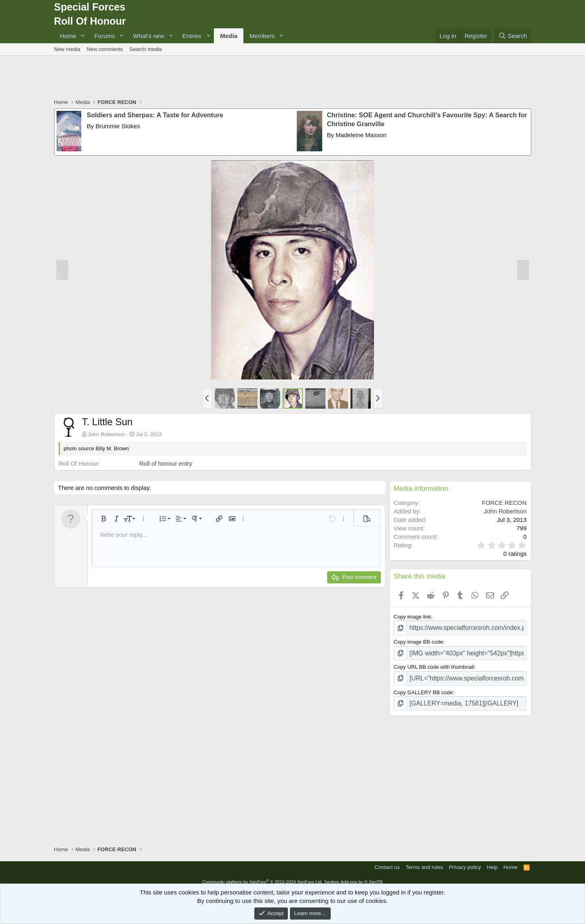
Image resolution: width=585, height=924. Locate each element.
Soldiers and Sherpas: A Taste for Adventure (155, 115)
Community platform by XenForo (262, 876)
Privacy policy (465, 861)
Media (229, 36)
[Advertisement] (293, 78)
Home (68, 36)
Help (492, 861)
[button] (82, 36)
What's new (149, 36)
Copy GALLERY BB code (423, 688)
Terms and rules (424, 861)
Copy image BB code (418, 641)
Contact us (387, 861)
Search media (146, 49)
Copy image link (413, 617)
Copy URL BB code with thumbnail (434, 664)
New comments (105, 49)
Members (262, 36)
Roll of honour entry (166, 463)
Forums (105, 36)
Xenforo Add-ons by (353, 876)
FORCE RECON (504, 503)
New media (67, 49)
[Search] (513, 36)
